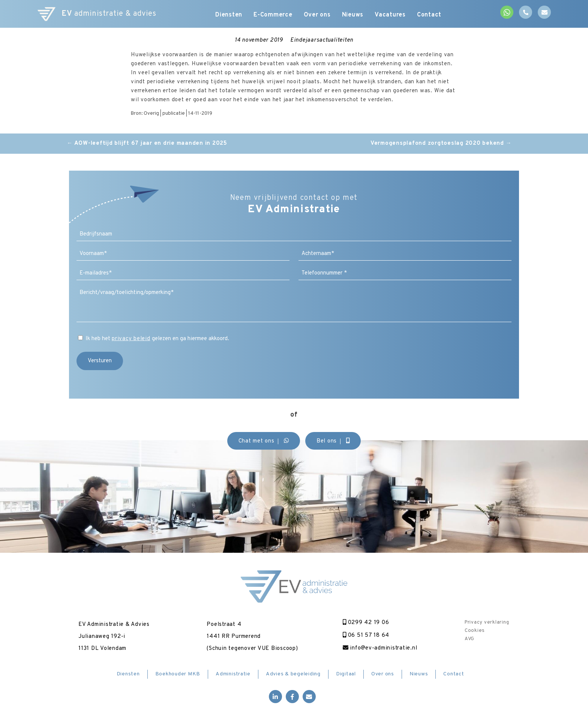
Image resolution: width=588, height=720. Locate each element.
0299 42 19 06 (366, 623)
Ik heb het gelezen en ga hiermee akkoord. (157, 339)
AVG (469, 639)
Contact (429, 15)
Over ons (317, 15)
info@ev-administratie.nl (380, 648)
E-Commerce (273, 15)
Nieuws (353, 15)
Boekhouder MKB (178, 674)
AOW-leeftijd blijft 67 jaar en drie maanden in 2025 (147, 143)
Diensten (229, 15)
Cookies (475, 631)
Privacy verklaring (487, 622)
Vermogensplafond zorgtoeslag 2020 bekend (441, 143)
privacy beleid (131, 339)
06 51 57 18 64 (366, 635)
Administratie (233, 674)
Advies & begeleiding (293, 674)
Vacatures (390, 15)
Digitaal (346, 674)
